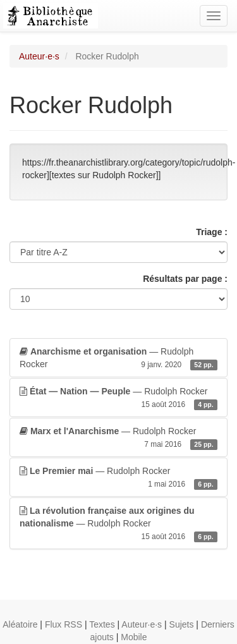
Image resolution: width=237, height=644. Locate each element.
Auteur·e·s (39, 56)
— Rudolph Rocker (118, 358)
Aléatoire (20, 624)
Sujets (182, 624)
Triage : (212, 232)
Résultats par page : (185, 279)
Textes (102, 624)
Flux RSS (64, 624)
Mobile (134, 637)
